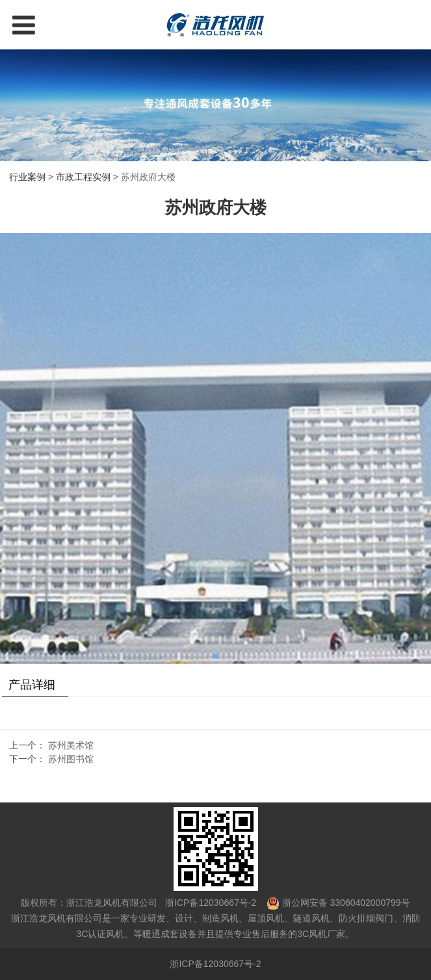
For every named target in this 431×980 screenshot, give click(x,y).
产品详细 (32, 685)
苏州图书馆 (71, 759)
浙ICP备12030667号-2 (209, 903)
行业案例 (27, 177)
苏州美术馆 (71, 745)
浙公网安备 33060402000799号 (346, 903)
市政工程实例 (83, 177)
